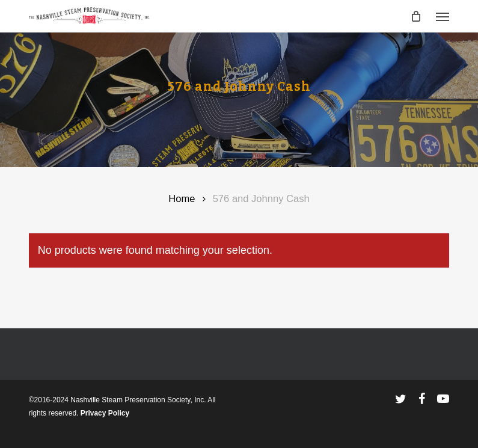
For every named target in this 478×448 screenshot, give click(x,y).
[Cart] (415, 16)
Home (182, 199)
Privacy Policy (105, 413)
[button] (443, 16)
